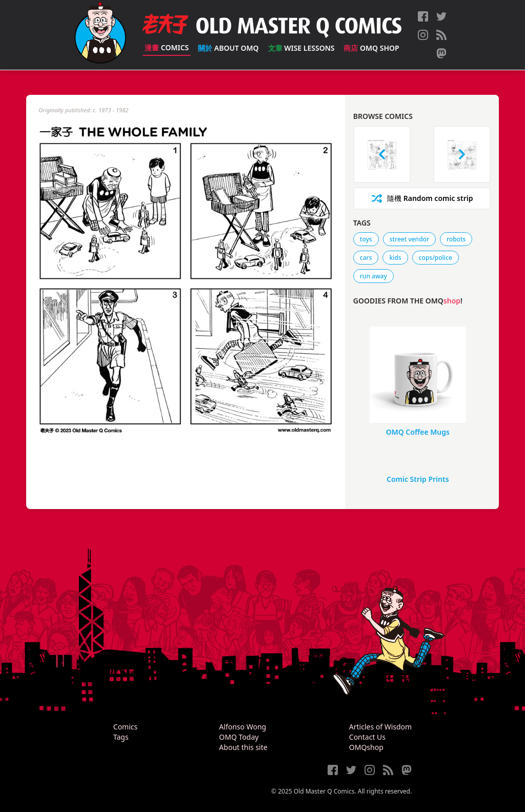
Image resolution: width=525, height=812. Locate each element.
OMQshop (366, 747)
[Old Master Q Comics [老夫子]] (100, 35)
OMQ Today (239, 737)
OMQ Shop (371, 48)
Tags (121, 737)
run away (373, 276)
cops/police (436, 258)
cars (366, 258)
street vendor (409, 239)
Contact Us (367, 737)
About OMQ (228, 48)
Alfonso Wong (243, 727)
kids (395, 258)
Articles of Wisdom (380, 727)
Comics (167, 47)
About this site (243, 747)
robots (456, 239)
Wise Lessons (301, 48)
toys (366, 239)
